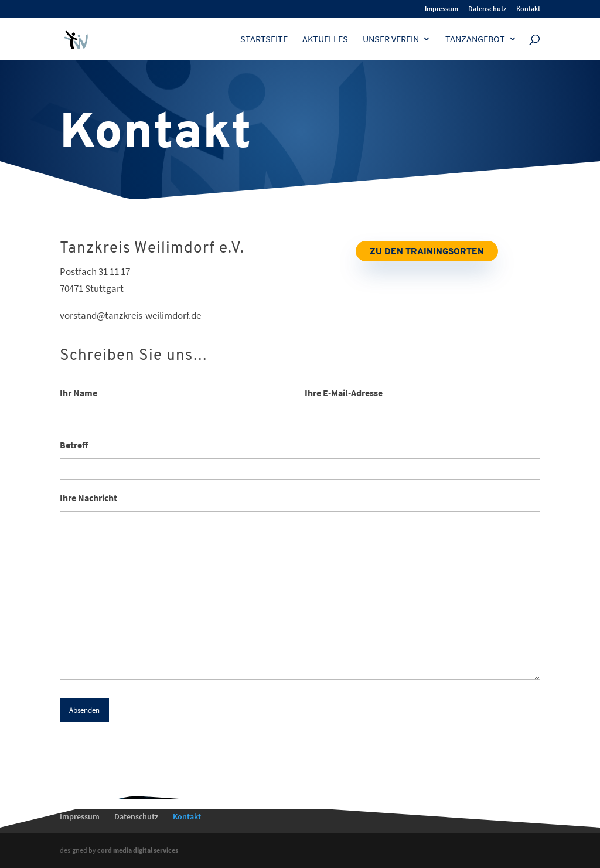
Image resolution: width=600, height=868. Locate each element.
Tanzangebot (475, 40)
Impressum (442, 9)
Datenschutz (487, 9)
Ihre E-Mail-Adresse (344, 393)
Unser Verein (391, 40)
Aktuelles (325, 40)
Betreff (74, 445)
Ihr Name (79, 393)
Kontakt (528, 9)
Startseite (264, 40)
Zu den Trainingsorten (427, 252)
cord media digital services (138, 850)
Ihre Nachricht (88, 498)
